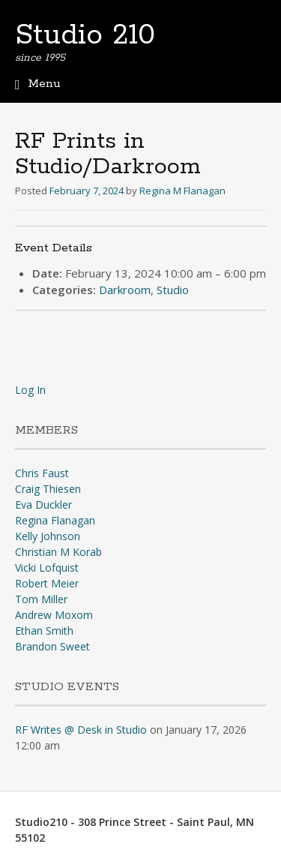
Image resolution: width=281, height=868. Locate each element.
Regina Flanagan (55, 520)
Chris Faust (42, 473)
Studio (173, 290)
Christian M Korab (58, 552)
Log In (30, 390)
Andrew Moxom (54, 615)
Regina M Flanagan (182, 191)
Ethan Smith (44, 631)
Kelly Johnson (48, 536)
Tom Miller (41, 599)
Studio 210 (85, 35)
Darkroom (125, 290)
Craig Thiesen (48, 489)
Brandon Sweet (52, 646)
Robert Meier (47, 583)
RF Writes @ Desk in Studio (81, 730)
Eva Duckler (43, 505)
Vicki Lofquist (47, 568)
